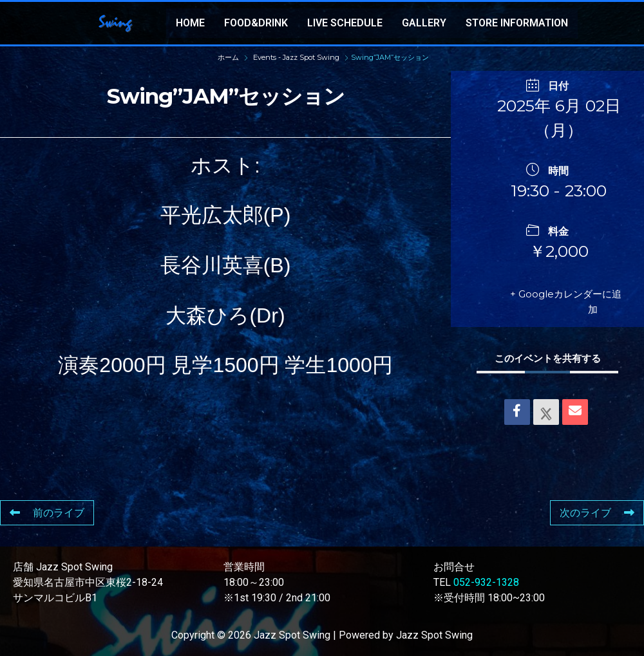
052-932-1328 (486, 582)
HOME (190, 23)
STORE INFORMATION (517, 23)
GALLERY (424, 23)
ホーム (229, 57)
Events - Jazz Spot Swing (296, 57)
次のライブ (597, 513)
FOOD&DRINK (256, 23)
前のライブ (47, 513)
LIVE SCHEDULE (345, 23)
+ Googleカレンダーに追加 (566, 302)
